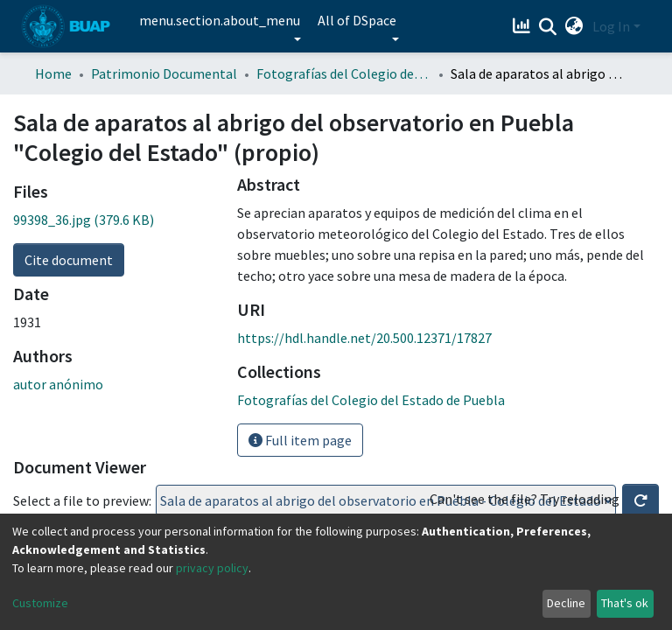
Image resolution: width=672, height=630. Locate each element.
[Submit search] (548, 27)
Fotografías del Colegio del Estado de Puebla (344, 73)
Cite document (69, 260)
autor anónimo (58, 384)
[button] (574, 26)
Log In (611, 26)
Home (53, 73)
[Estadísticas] (524, 26)
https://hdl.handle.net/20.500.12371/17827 (364, 338)
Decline (566, 603)
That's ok (625, 603)
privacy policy (212, 568)
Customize (40, 603)
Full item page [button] (300, 440)
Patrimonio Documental (164, 73)
